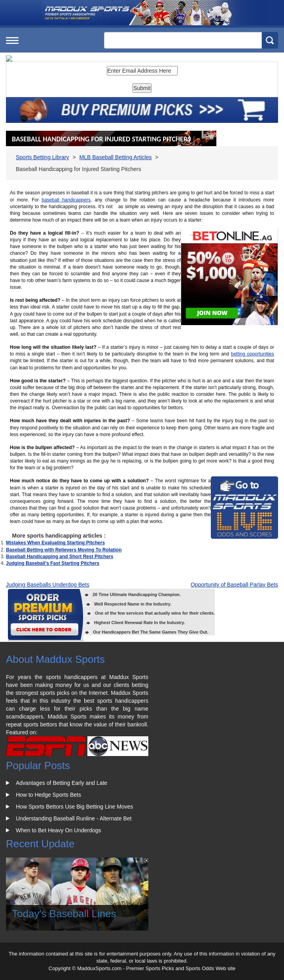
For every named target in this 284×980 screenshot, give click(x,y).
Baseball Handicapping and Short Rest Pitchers (60, 557)
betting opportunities (253, 354)
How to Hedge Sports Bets (48, 795)
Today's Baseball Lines (64, 914)
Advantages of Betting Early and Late (62, 783)
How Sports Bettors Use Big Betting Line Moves (74, 807)
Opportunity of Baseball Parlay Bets (234, 585)
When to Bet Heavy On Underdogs (59, 830)
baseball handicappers (66, 200)
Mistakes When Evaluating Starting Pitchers (55, 543)
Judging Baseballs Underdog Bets (48, 585)
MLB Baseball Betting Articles (116, 157)
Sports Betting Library (43, 157)
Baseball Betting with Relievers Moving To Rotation (64, 550)
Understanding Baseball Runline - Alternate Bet (74, 818)
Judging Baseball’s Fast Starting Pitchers (53, 563)
